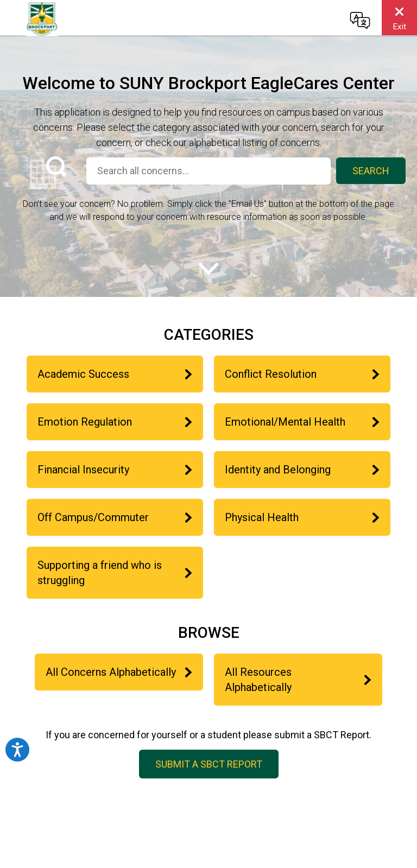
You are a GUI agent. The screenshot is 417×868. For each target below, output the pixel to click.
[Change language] (360, 20)
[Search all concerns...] (208, 171)
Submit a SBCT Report (209, 764)
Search (371, 171)
